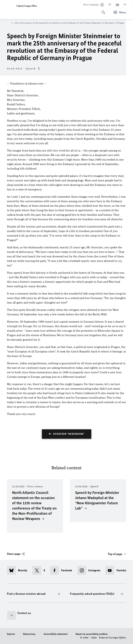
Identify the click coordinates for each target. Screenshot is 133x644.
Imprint (11, 634)
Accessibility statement (56, 634)
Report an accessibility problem (92, 634)
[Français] (125, 5)
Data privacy (29, 634)
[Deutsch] (110, 5)
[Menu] (119, 12)
